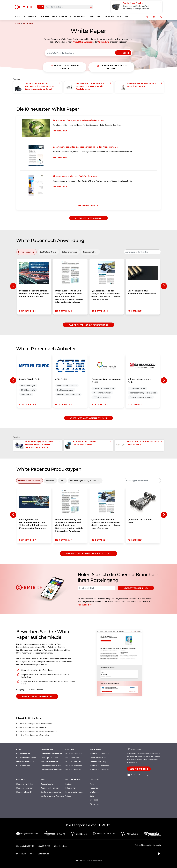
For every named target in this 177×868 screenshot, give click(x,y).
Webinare (94, 800)
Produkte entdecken (74, 754)
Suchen (123, 53)
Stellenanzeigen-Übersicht (52, 796)
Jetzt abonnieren (139, 769)
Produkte (94, 788)
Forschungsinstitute (74, 792)
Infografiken (71, 788)
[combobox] (142, 252)
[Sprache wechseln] (154, 17)
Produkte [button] (44, 17)
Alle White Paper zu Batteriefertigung (89, 325)
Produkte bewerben (74, 766)
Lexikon (69, 784)
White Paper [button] (80, 17)
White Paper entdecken (100, 754)
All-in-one (94, 804)
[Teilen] (147, 17)
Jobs (92, 796)
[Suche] (91, 7)
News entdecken (23, 754)
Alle (40, 7)
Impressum (21, 854)
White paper (95, 792)
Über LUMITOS (44, 846)
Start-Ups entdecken (50, 758)
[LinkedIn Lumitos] (159, 854)
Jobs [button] (92, 17)
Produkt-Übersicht (73, 770)
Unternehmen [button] (30, 17)
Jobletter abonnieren (50, 788)
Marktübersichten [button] (62, 17)
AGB (32, 854)
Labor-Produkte (72, 758)
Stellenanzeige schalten (51, 792)
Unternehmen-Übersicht (51, 770)
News (92, 784)
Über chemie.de (61, 846)
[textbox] (142, 252)
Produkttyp (78, 42)
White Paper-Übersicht (100, 770)
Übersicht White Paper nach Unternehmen (34, 723)
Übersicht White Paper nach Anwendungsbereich (37, 731)
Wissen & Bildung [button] (106, 17)
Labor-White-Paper (98, 758)
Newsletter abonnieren (136, 588)
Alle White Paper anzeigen (88, 218)
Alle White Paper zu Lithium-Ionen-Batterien (88, 554)
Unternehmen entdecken (51, 754)
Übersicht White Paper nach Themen (32, 727)
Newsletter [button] (123, 17)
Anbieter (89, 42)
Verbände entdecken (49, 762)
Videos (68, 796)
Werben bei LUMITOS (25, 846)
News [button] (17, 17)
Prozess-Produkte (73, 762)
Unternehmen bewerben (51, 766)
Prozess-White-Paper (99, 762)
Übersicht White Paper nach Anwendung (33, 735)
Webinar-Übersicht (24, 792)
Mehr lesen (85, 605)
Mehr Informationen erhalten (37, 696)
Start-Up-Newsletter (25, 762)
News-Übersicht (23, 766)
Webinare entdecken (25, 784)
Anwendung (104, 42)
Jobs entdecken (47, 784)
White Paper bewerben (100, 766)
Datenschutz (43, 854)
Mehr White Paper (88, 205)
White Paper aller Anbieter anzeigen (88, 418)
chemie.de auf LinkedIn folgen (138, 775)
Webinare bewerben (25, 788)
